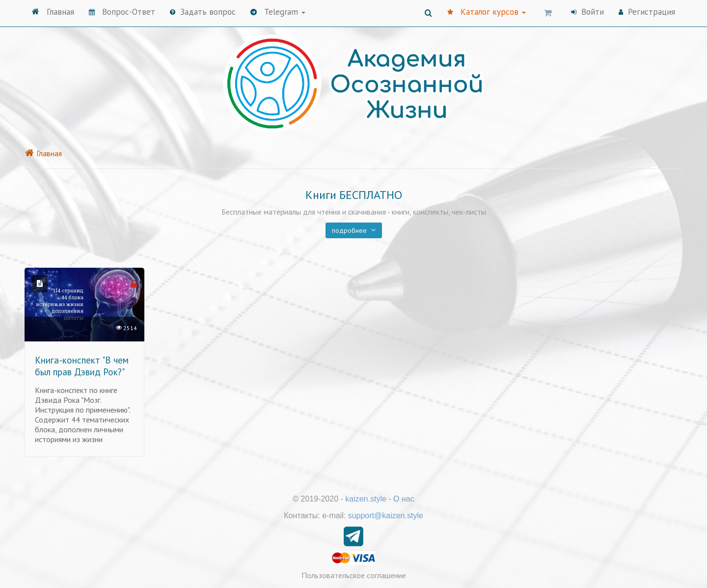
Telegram (278, 12)
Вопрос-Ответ (122, 12)
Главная (53, 12)
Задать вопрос (203, 12)
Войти (587, 12)
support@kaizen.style (386, 516)
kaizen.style (366, 499)
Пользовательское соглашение (354, 575)
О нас (404, 499)
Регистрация (647, 12)
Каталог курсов (487, 12)
